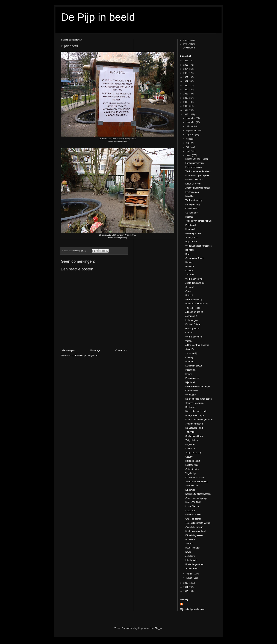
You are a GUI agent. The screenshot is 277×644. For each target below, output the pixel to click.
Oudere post (121, 350)
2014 (186, 110)
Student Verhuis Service (197, 482)
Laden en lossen (193, 184)
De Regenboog (192, 204)
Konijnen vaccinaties (195, 478)
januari (189, 578)
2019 (186, 90)
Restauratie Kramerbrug (197, 304)
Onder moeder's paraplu (197, 498)
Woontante (190, 395)
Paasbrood (190, 225)
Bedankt (189, 262)
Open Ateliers (192, 391)
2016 (186, 102)
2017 (186, 98)
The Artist (190, 432)
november (191, 122)
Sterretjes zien (192, 486)
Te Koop (189, 544)
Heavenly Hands (193, 233)
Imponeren (190, 370)
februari (190, 574)
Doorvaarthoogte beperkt (197, 175)
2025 (186, 65)
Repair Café (191, 242)
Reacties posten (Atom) (86, 356)
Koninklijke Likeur (194, 366)
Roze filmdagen (193, 548)
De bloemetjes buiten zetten (198, 399)
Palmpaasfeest (192, 378)
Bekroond (190, 250)
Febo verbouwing (193, 167)
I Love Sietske (192, 506)
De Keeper (190, 407)
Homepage (95, 350)
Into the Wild (191, 560)
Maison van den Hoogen (197, 159)
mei (188, 147)
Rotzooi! (189, 295)
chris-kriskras (189, 44)
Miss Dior (190, 196)
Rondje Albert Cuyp (194, 415)
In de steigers (192, 320)
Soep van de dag (193, 453)
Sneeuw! (189, 287)
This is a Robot (192, 308)
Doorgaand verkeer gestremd (199, 420)
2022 (186, 77)
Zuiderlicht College (194, 527)
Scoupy (189, 457)
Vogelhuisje (191, 473)
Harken (189, 374)
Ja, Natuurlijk (191, 353)
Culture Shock (192, 209)
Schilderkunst (192, 213)
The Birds (190, 275)
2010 (186, 591)
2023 (186, 73)
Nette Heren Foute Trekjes (198, 386)
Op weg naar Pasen (195, 258)
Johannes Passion (194, 424)
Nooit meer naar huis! (195, 531)
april (188, 151)
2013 (186, 114)
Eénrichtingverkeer (194, 535)
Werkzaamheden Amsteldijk (198, 171)
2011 (186, 587)
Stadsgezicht (191, 238)
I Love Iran (190, 511)
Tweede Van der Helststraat (198, 221)
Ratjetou (189, 217)
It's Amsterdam (192, 192)
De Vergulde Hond (194, 428)
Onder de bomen (193, 519)
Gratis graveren (193, 329)
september (191, 131)
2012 (186, 583)
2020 (186, 86)
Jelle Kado (190, 556)
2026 (186, 61)
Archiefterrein (192, 568)
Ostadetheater (192, 469)
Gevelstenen (189, 48)
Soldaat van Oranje (194, 436)
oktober (190, 126)
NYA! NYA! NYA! (193, 502)
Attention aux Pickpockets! (198, 188)
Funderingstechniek (195, 163)
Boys (188, 254)
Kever (188, 552)
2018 (186, 94)
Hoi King (189, 362)
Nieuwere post (68, 350)
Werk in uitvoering (194, 200)
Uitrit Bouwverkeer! (194, 180)
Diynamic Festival (194, 515)
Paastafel (190, 267)
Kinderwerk (191, 490)
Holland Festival (193, 461)
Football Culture (193, 324)
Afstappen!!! (191, 316)
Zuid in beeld (189, 41)
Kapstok (189, 271)
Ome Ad (189, 333)
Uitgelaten (190, 444)
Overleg (189, 357)
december (191, 118)
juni (188, 143)
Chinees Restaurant (195, 403)
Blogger (158, 628)
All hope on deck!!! (194, 312)
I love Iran (190, 449)
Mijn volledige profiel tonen (193, 609)
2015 (186, 106)
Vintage (189, 341)
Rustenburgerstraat (194, 564)
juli (187, 139)
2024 (186, 69)
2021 (186, 81)
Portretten (190, 539)
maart (189, 155)
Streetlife (189, 349)
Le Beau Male (192, 465)
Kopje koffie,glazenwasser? (198, 494)
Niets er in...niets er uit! (196, 411)
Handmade (191, 229)
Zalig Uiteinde (192, 440)
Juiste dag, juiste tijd (195, 283)
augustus (190, 135)
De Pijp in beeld (98, 17)
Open (188, 291)
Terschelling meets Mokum (198, 523)
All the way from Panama (197, 345)
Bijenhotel (190, 382)
